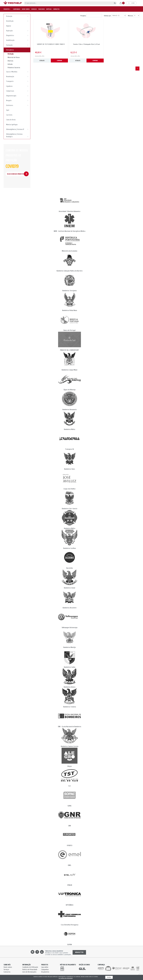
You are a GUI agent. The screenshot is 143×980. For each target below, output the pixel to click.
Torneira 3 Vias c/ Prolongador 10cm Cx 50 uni (86, 44)
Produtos (7, 8)
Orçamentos (45, 972)
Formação (18, 45)
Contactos (56, 8)
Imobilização (18, 40)
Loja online (45, 967)
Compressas (18, 91)
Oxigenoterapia (18, 96)
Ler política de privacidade (66, 978)
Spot (8, 110)
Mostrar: (130, 16)
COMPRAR (59, 61)
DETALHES (42, 61)
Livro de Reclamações (29, 972)
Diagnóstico (18, 35)
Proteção (18, 16)
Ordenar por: (108, 16)
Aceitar (109, 977)
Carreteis (9, 115)
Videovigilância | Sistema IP (18, 129)
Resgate (18, 100)
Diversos (10, 61)
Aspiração (18, 31)
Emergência (18, 50)
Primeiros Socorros (14, 68)
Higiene (9, 26)
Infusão (10, 64)
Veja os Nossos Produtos (15, 174)
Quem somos (26, 8)
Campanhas (17, 8)
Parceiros (42, 8)
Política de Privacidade (30, 970)
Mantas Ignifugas (12, 125)
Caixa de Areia (11, 120)
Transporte (18, 81)
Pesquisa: (83, 16)
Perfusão (11, 54)
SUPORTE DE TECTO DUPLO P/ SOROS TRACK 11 (51, 44)
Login (131, 3)
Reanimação (18, 76)
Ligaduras (18, 86)
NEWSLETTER (79, 952)
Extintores (18, 105)
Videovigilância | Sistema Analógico (18, 135)
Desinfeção (18, 21)
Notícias (49, 8)
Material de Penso (14, 57)
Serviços (34, 8)
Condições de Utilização (30, 967)
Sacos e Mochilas (18, 72)
